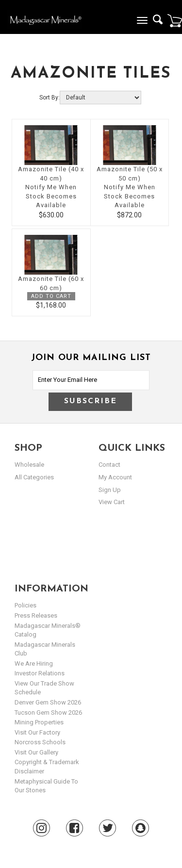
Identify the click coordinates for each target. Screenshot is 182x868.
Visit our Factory (37, 732)
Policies (25, 605)
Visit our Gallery (36, 752)
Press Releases (36, 615)
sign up (110, 490)
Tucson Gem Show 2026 (48, 712)
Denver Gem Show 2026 (48, 702)
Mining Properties (39, 722)
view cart (112, 502)
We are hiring (34, 663)
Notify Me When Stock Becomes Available (51, 196)
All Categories (34, 477)
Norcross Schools (40, 742)
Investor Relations (40, 673)
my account (115, 477)
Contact (109, 465)
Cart (175, 20)
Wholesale (29, 465)
